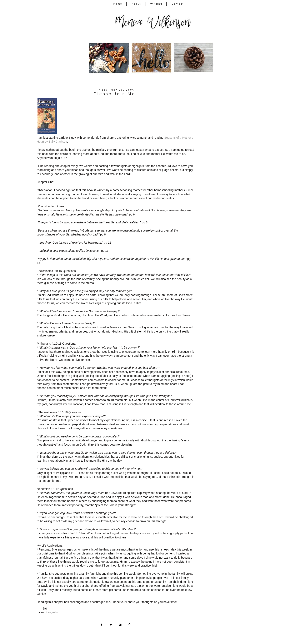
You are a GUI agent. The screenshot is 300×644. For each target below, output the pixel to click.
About (136, 4)
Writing (156, 4)
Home (118, 4)
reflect (56, 613)
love (48, 613)
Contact (178, 4)
